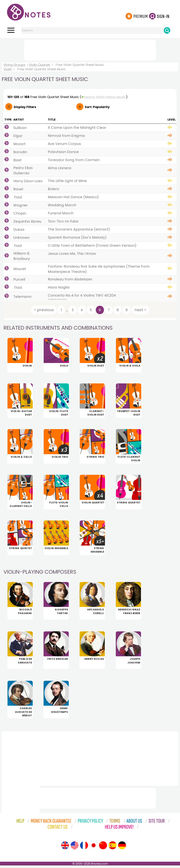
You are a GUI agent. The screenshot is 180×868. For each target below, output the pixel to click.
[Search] (167, 30)
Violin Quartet (39, 65)
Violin (8, 69)
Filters (25, 107)
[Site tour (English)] (65, 848)
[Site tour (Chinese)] (103, 848)
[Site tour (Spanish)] (112, 848)
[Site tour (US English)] (75, 848)
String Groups (14, 65)
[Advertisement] (90, 49)
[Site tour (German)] (122, 848)
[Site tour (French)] (84, 848)
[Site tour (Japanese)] (94, 848)
